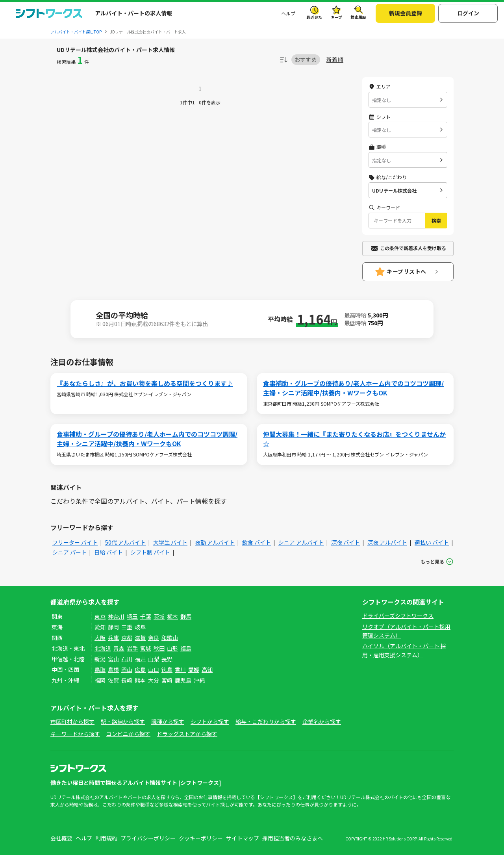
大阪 (100, 638)
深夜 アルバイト (387, 542)
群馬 (186, 616)
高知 (207, 670)
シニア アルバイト (301, 542)
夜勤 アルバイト (215, 542)
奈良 (154, 638)
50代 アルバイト (125, 542)
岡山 (127, 670)
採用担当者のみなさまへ (293, 838)
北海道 (103, 648)
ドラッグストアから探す (187, 734)
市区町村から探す (72, 721)
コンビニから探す (128, 734)
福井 (140, 659)
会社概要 (61, 838)
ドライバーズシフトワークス (398, 616)
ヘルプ (288, 13)
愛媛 (194, 670)
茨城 (159, 616)
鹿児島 (183, 680)
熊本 (140, 680)
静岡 (113, 627)
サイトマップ (243, 838)
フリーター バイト (75, 542)
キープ (336, 17)
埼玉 (132, 616)
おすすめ (306, 59)
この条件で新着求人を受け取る (413, 248)
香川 (180, 670)
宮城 (146, 648)
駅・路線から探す (123, 721)
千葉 (146, 616)
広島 (140, 670)
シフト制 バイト (150, 552)
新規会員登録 (406, 13)
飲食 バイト (257, 542)
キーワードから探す (75, 734)
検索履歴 (358, 17)
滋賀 (140, 638)
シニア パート (69, 552)
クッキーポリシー (201, 838)
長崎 (127, 680)
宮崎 (167, 680)
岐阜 (140, 627)
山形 (172, 648)
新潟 (100, 659)
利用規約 (106, 838)
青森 (119, 648)
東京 (100, 616)
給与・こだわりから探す (266, 721)
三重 (127, 627)
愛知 (100, 627)
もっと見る (432, 561)
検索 (436, 220)
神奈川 (116, 616)
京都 (127, 638)
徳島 (167, 670)
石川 (127, 659)
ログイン (468, 13)
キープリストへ (407, 271)
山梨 (154, 659)
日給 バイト (108, 552)
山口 (154, 670)
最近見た (314, 17)
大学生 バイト (170, 542)
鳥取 (100, 670)
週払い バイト (432, 542)
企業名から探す (322, 721)
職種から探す (168, 721)
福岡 (100, 680)
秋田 (159, 648)
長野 (167, 659)
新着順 (335, 60)
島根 (113, 670)
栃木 (172, 616)
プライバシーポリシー (148, 838)
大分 (154, 680)
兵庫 (113, 638)
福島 (186, 648)
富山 (113, 659)
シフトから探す (210, 721)
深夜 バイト (346, 542)
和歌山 (170, 638)
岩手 (132, 648)
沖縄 (199, 680)
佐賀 (113, 680)
